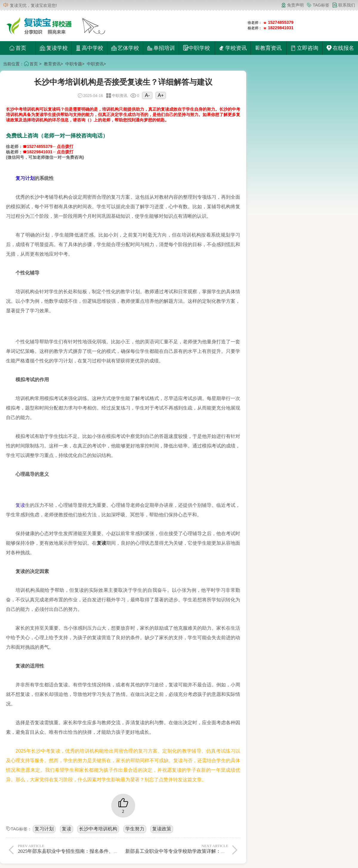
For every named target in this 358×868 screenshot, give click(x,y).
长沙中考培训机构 (98, 829)
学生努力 (135, 829)
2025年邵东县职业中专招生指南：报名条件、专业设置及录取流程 (87, 849)
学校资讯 (233, 48)
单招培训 (161, 48)
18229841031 (281, 28)
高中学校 (89, 48)
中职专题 (74, 64)
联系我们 (344, 5)
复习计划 (25, 178)
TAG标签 (318, 5)
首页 (18, 48)
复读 (20, 505)
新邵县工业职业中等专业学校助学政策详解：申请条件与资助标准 (195, 849)
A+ (161, 95)
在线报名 (340, 48)
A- (147, 95)
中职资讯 (95, 64)
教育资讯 (52, 64)
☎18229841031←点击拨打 (48, 152)
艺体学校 (125, 48)
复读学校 (54, 48)
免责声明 (292, 5)
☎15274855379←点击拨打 (48, 146)
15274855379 (281, 22)
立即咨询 (304, 48)
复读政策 (162, 829)
